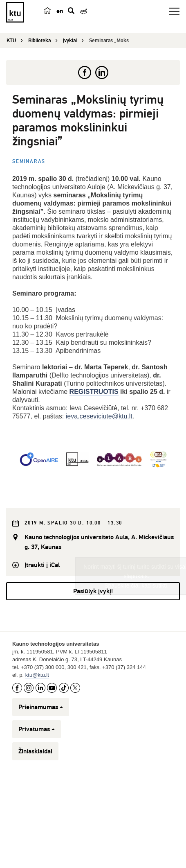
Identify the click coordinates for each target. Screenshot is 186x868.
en (60, 11)
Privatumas (37, 795)
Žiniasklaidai (35, 817)
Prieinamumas (41, 773)
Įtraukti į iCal (42, 565)
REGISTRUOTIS (94, 392)
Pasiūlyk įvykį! (93, 657)
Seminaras (29, 162)
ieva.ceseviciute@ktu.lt (99, 416)
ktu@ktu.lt (37, 740)
